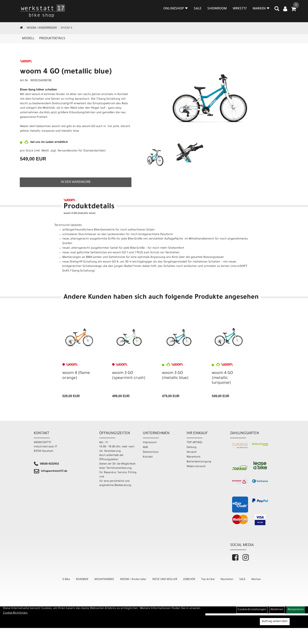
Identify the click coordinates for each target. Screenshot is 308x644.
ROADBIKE (82, 579)
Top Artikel (208, 579)
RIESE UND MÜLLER (165, 579)
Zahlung (191, 447)
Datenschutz (151, 452)
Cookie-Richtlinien (15, 613)
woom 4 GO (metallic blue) (66, 72)
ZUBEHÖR (189, 579)
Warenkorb (193, 457)
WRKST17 (240, 9)
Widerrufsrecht (196, 467)
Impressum (150, 443)
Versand (191, 452)
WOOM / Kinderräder (42, 28)
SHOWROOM (217, 9)
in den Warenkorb (76, 182)
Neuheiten (227, 579)
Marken (256, 579)
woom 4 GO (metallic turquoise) (222, 378)
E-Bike (66, 579)
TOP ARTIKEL (195, 443)
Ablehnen (277, 610)
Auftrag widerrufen (275, 622)
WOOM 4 (66, 28)
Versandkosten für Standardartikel (81, 151)
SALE (198, 9)
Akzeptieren (296, 610)
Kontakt (148, 457)
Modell (28, 39)
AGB (145, 447)
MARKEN (261, 9)
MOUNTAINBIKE (104, 579)
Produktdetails (52, 39)
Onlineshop (176, 9)
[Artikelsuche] (277, 10)
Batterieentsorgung (199, 462)
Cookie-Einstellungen (252, 610)
